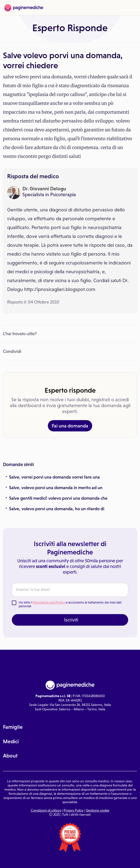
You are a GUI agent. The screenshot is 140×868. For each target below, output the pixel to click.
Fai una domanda (70, 426)
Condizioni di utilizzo (46, 810)
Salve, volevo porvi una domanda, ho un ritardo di (57, 509)
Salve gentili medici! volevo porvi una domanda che (58, 498)
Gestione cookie (98, 810)
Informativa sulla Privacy (49, 602)
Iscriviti (71, 620)
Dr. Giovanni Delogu (44, 189)
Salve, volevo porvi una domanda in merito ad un (56, 488)
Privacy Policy (74, 810)
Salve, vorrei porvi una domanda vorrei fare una (54, 477)
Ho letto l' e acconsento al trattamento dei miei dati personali (70, 604)
